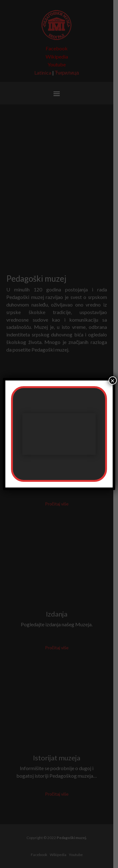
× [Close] (113, 380)
